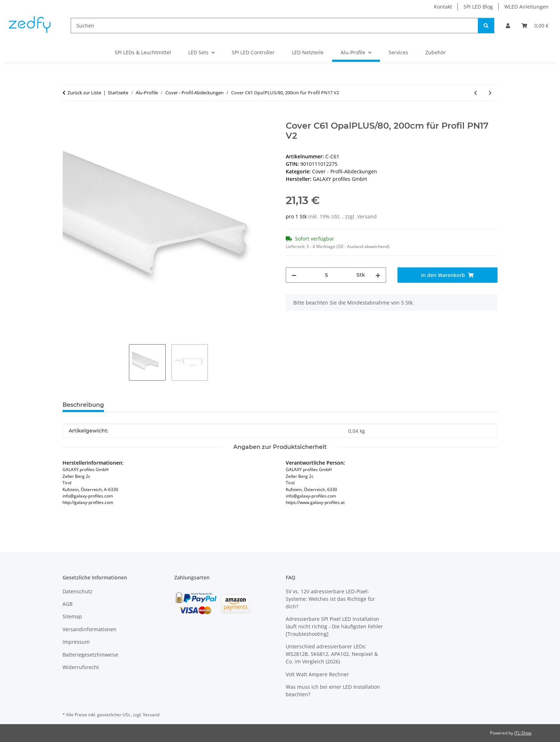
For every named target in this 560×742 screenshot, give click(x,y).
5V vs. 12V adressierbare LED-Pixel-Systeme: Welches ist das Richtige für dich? (330, 599)
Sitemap (72, 616)
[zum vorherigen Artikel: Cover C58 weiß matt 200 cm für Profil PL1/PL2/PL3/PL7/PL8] (476, 93)
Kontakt (443, 7)
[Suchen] (274, 26)
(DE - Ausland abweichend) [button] (363, 246)
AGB (67, 604)
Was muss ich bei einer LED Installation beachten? (333, 691)
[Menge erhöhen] (378, 275)
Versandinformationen (89, 629)
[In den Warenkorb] (68, 117)
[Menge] (326, 275)
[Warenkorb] (535, 26)
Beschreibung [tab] (83, 405)
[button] (508, 26)
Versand (367, 216)
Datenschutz (77, 591)
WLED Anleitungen (526, 7)
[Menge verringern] (294, 275)
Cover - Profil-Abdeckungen (345, 171)
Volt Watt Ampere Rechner (317, 674)
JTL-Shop (523, 733)
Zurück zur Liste (84, 93)
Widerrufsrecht (81, 667)
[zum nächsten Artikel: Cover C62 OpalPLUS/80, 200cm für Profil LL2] (490, 93)
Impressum (76, 642)
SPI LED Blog (478, 7)
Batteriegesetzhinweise (90, 655)
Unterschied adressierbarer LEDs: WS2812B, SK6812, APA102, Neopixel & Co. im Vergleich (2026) (332, 654)
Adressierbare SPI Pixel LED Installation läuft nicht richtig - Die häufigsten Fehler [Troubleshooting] (334, 626)
